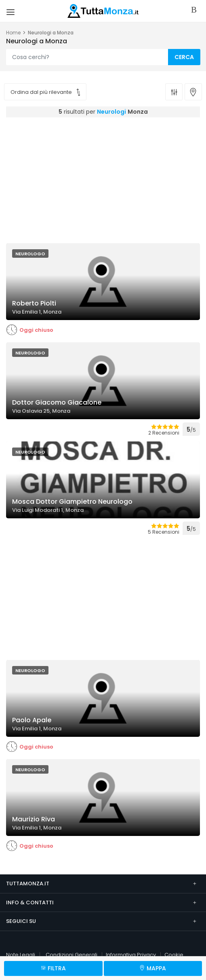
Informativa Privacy (131, 955)
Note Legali (21, 955)
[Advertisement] (106, 178)
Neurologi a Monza (51, 33)
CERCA (184, 57)
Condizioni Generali (71, 955)
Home (13, 33)
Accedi (195, 10)
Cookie (174, 955)
